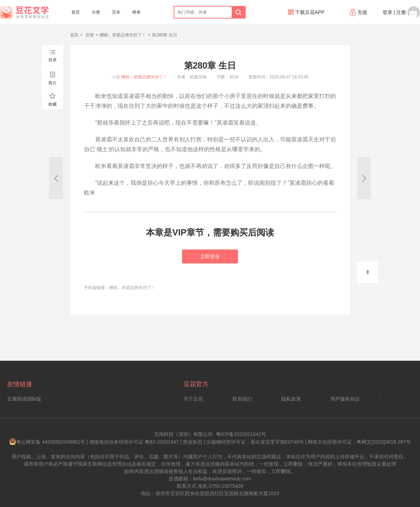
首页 (76, 12)
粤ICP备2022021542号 (241, 434)
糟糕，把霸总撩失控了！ (123, 35)
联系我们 (242, 399)
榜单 (136, 12)
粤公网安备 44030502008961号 (47, 442)
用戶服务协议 (345, 399)
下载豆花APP (306, 12)
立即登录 (210, 256)
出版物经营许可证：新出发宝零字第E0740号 (255, 442)
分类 (96, 12)
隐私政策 (291, 399)
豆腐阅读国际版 (24, 399)
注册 (401, 12)
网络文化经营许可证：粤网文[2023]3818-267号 (359, 442)
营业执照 (192, 442)
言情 (89, 35)
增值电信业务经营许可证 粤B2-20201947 (134, 442)
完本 (116, 12)
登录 (387, 12)
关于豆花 (193, 399)
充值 (359, 12)
